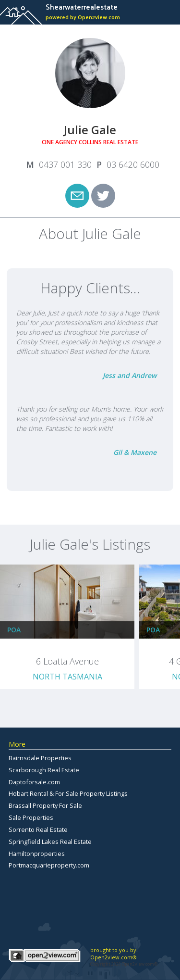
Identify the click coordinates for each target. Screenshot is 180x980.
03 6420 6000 (133, 164)
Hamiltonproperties (37, 854)
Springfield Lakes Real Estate (50, 842)
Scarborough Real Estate (44, 770)
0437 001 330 (65, 164)
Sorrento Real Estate (38, 829)
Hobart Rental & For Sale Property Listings (68, 793)
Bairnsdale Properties (40, 758)
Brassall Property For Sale (45, 805)
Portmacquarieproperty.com (49, 865)
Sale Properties (31, 817)
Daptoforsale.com (34, 782)
